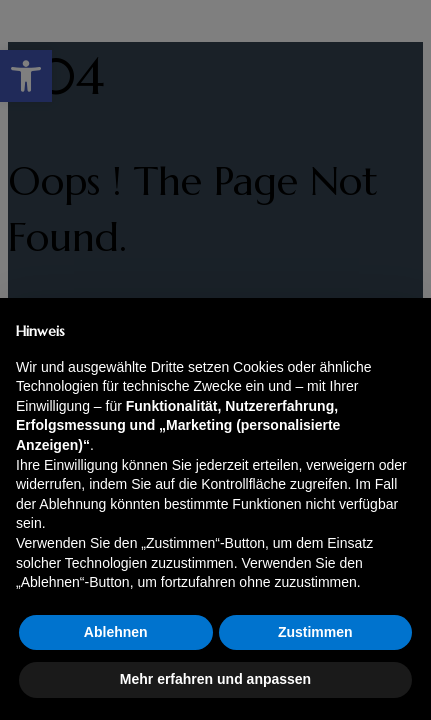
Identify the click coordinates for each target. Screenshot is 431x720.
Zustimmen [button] (315, 632)
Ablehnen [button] (116, 632)
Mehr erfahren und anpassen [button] (215, 679)
